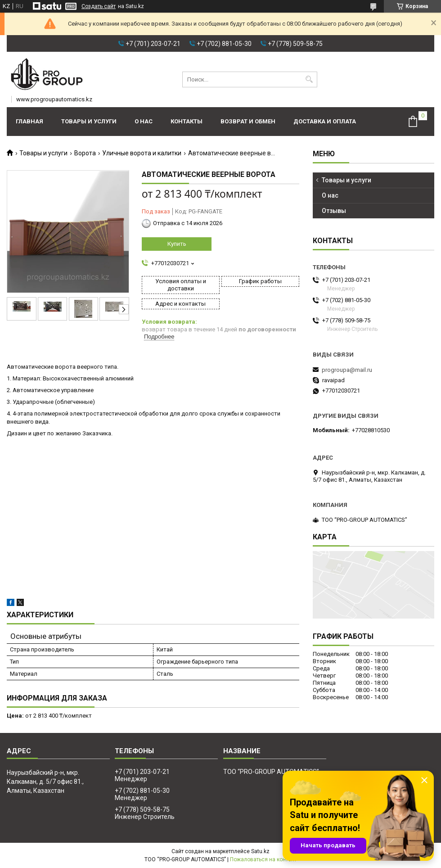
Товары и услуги (89, 121)
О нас (144, 121)
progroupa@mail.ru (347, 370)
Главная (29, 121)
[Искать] (309, 79)
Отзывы (334, 211)
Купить (177, 244)
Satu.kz (260, 851)
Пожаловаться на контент (263, 859)
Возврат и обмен (248, 121)
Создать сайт (99, 6)
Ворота (85, 153)
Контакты (187, 121)
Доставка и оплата (325, 121)
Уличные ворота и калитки (142, 153)
